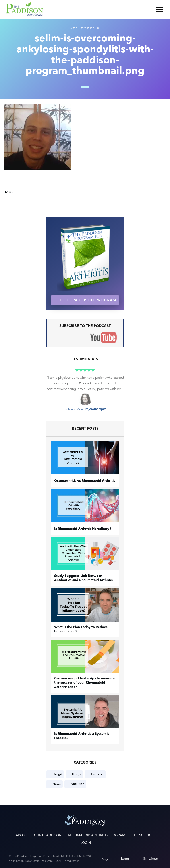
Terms (125, 859)
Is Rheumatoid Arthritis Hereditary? (83, 529)
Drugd (57, 774)
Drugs (77, 774)
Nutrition (78, 784)
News (57, 784)
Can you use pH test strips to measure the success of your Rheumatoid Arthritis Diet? (84, 683)
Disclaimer (150, 859)
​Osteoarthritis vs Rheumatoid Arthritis (85, 481)
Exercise (98, 774)
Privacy (103, 859)
